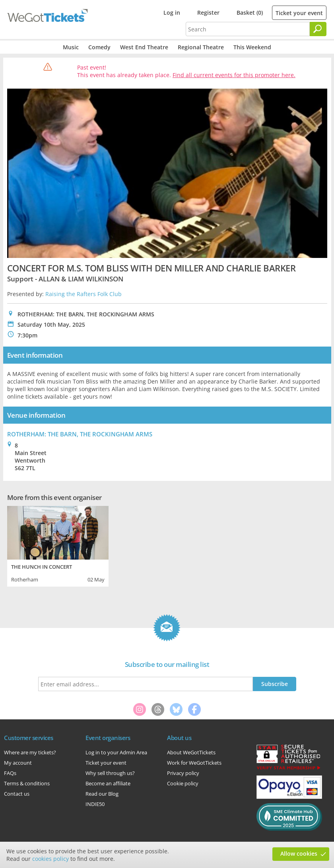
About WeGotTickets (191, 752)
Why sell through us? (110, 773)
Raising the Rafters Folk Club (83, 294)
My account (18, 763)
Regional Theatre (201, 47)
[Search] (318, 29)
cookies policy (50, 859)
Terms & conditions (27, 783)
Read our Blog (102, 794)
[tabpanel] (58, 545)
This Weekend (252, 47)
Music (71, 47)
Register (208, 13)
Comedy (99, 47)
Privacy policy (183, 773)
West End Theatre (144, 47)
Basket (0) (250, 13)
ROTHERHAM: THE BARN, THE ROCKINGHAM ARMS (80, 434)
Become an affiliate (108, 783)
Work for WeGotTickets (194, 763)
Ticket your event (299, 13)
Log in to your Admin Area (116, 752)
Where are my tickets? (30, 752)
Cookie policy (183, 783)
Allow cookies (299, 853)
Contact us (17, 794)
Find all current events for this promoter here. (234, 75)
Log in (172, 13)
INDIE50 (95, 804)
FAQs (10, 773)
